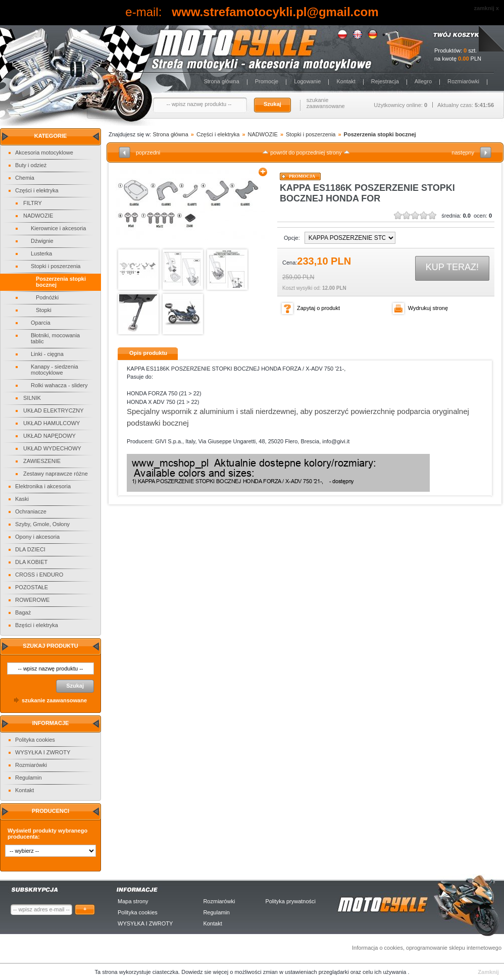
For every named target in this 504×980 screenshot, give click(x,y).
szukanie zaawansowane (326, 103)
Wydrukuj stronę (428, 308)
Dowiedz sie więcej (206, 972)
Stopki (44, 310)
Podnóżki (47, 297)
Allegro (423, 81)
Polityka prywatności (290, 901)
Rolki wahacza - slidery (59, 385)
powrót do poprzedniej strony (306, 152)
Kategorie (51, 136)
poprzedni (148, 152)
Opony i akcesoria (37, 537)
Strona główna (221, 81)
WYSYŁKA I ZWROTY (43, 752)
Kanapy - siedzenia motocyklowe (55, 370)
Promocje (267, 81)
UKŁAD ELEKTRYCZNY (54, 410)
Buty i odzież (31, 165)
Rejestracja (385, 81)
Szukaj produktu (50, 646)
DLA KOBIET (31, 562)
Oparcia (41, 323)
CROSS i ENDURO (39, 575)
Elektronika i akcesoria (43, 486)
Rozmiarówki (463, 81)
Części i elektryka (37, 190)
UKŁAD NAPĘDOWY (49, 436)
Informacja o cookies (377, 948)
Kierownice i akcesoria (58, 228)
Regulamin (29, 778)
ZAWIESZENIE (42, 461)
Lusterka (41, 253)
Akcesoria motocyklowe (44, 152)
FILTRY (33, 203)
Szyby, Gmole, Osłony (42, 524)
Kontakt (346, 81)
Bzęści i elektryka (37, 625)
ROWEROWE (32, 600)
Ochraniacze (31, 511)
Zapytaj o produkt (318, 308)
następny (463, 152)
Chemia (25, 178)
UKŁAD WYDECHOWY (52, 448)
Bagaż (23, 612)
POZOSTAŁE (32, 587)
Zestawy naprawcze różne (56, 474)
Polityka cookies (35, 740)
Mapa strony (133, 901)
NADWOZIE (38, 216)
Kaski (22, 499)
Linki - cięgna (47, 354)
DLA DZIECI (30, 549)
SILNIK (32, 398)
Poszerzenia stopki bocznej (380, 134)
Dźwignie (42, 241)
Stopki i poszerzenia (56, 266)
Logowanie (307, 81)
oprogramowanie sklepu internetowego (454, 948)
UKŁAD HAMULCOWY (52, 423)
